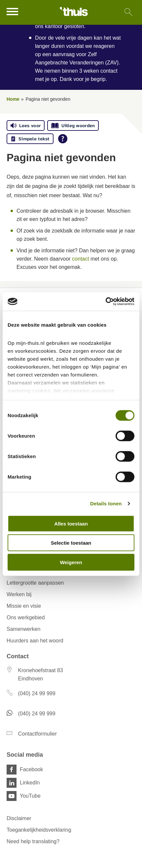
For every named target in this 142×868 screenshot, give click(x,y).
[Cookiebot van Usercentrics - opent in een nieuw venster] (106, 302)
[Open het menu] (13, 12)
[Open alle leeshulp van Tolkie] (63, 139)
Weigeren (71, 562)
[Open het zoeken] (128, 12)
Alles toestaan (71, 523)
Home (13, 99)
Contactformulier (37, 734)
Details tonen (106, 504)
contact (81, 259)
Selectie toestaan (71, 543)
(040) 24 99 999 (37, 693)
